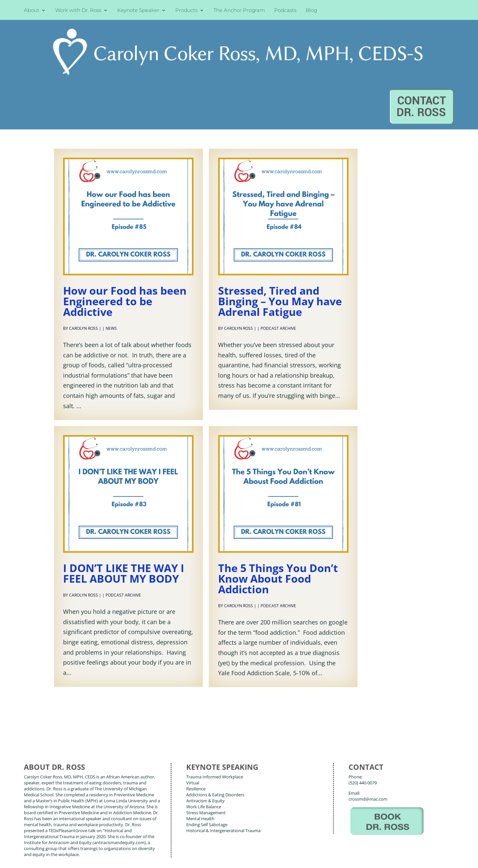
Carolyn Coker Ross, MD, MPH (140, 848)
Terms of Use (128, 858)
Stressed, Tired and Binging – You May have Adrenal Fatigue (280, 237)
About (32, 11)
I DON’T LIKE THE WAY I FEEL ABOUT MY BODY (124, 509)
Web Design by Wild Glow (73, 858)
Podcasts (285, 11)
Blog (311, 11)
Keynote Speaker (138, 11)
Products (186, 11)
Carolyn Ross (83, 265)
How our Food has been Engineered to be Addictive (125, 237)
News (111, 265)
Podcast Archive (278, 265)
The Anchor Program (239, 11)
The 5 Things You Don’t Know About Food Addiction (278, 515)
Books (71, 827)
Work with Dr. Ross (78, 11)
